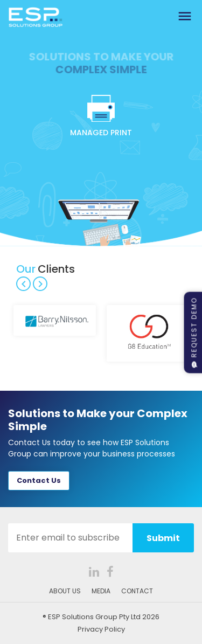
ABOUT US (65, 591)
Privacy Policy (101, 629)
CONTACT (137, 591)
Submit (163, 538)
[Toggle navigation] (185, 17)
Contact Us (39, 480)
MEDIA (101, 591)
